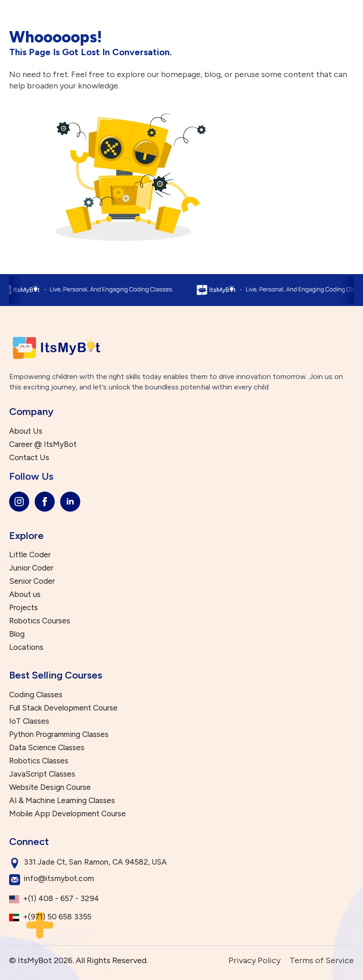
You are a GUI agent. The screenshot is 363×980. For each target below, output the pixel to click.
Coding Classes (36, 695)
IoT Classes (29, 721)
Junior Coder (31, 568)
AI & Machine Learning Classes (62, 801)
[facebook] (45, 502)
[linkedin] (70, 502)
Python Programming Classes (59, 734)
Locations (26, 647)
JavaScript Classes (42, 774)
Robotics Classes (39, 761)
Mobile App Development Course (67, 814)
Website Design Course (50, 787)
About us (25, 594)
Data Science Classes (47, 748)
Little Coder (30, 555)
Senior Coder (32, 581)
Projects (23, 608)
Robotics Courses (40, 621)
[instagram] (19, 502)
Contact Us (29, 458)
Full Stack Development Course (63, 708)
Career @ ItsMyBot (43, 444)
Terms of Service (322, 960)
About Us (26, 431)
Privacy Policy (254, 960)
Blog (17, 634)
